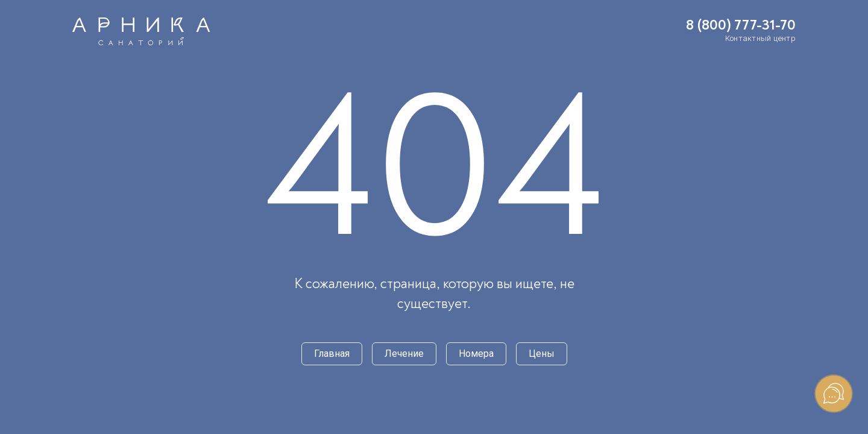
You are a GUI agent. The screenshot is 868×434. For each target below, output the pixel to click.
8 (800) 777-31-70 (741, 25)
